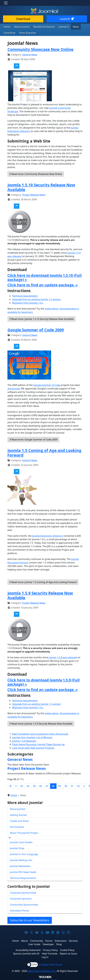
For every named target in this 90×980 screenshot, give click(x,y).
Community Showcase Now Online (40, 49)
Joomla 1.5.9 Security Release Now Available (40, 595)
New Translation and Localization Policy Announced (40, 733)
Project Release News (34, 194)
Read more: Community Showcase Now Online (36, 173)
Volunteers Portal (19, 910)
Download (23, 19)
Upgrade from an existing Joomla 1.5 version (36, 299)
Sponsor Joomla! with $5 (26, 953)
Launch (67, 19)
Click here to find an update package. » (43, 284)
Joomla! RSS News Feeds (23, 871)
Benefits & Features (41, 27)
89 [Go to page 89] (60, 785)
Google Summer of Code (47, 384)
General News (30, 54)
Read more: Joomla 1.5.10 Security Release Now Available (42, 318)
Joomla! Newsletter (20, 865)
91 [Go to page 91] (72, 785)
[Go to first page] (10, 785)
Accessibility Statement (28, 949)
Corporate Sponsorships (23, 892)
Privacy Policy (50, 949)
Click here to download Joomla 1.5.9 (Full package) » (44, 681)
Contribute (9, 32)
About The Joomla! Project (24, 832)
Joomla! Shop (17, 847)
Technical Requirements (23, 877)
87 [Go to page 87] (47, 785)
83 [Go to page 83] (22, 785)
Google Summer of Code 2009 (36, 329)
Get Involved (17, 826)
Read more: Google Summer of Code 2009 (33, 439)
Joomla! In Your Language (24, 853)
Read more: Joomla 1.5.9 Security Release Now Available (41, 723)
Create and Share (19, 820)
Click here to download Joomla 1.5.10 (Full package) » (45, 277)
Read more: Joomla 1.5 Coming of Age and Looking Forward (43, 581)
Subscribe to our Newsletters (30, 920)
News (70, 27)
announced (14, 388)
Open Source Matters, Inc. (42, 970)
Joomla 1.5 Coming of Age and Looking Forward (44, 452)
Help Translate (50, 953)
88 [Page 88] (53, 785)
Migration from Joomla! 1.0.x (28, 302)
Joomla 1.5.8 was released (63, 657)
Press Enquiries (25, 32)
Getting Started (18, 814)
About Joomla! (20, 27)
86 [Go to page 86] (41, 785)
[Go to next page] (84, 785)
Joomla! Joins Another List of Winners (32, 737)
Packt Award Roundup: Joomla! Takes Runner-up (38, 744)
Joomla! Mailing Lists (21, 859)
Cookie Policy (67, 949)
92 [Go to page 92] (78, 785)
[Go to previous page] (16, 785)
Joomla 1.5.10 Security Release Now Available (41, 186)
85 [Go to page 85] (34, 785)
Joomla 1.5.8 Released (24, 740)
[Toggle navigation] (6, 3)
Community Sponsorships (24, 904)
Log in (45, 956)
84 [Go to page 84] (28, 785)
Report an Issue (68, 953)
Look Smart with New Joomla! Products (33, 747)
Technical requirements (25, 295)
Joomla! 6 (59, 27)
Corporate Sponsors (21, 898)
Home (7, 27)
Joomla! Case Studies (21, 841)
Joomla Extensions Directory (47, 535)
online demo (52, 308)
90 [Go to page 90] (66, 785)
